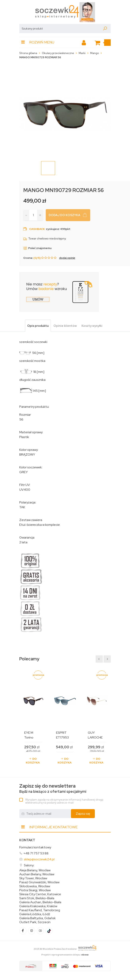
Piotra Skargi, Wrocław (35, 890)
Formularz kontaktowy (35, 847)
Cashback (37, 229)
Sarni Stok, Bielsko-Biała (37, 898)
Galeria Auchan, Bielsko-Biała (40, 902)
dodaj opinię (67, 258)
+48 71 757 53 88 (36, 853)
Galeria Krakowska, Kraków (38, 906)
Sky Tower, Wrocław (33, 878)
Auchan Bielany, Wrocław (37, 874)
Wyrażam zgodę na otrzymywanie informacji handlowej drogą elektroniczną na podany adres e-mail (64, 801)
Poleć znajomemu (37, 248)
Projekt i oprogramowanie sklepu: (65, 955)
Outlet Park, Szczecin (35, 922)
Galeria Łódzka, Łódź (35, 914)
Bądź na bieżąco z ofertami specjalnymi (53, 788)
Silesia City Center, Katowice (40, 894)
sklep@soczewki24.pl (39, 859)
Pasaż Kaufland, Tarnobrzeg (40, 910)
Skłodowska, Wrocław (35, 886)
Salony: (29, 865)
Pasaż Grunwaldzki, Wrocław (39, 882)
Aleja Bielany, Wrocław (35, 870)
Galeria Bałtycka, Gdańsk (37, 918)
